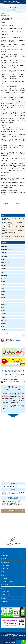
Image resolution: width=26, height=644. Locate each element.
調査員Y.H (4, 330)
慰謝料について (6, 269)
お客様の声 (5, 575)
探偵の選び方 (6, 569)
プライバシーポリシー (8, 582)
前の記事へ (8, 203)
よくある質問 (6, 562)
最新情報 (4, 253)
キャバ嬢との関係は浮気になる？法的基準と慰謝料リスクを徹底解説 (13, 223)
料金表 (4, 559)
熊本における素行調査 (7, 250)
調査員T (4, 317)
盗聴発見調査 (5, 275)
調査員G (4, 311)
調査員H (4, 291)
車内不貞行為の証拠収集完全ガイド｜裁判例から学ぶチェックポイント (13, 237)
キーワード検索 (5, 333)
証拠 (3, 288)
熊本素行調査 (5, 256)
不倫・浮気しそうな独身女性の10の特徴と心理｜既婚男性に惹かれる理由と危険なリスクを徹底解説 (13, 232)
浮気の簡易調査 (7, 565)
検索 (24, 336)
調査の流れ (5, 556)
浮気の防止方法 (6, 262)
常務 (3, 327)
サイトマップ (6, 588)
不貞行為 (4, 314)
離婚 (3, 295)
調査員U (4, 323)
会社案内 (5, 598)
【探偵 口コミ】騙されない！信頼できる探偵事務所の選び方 (13, 219)
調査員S (4, 266)
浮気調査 (4, 285)
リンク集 (5, 578)
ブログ (4, 572)
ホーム (4, 552)
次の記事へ (19, 203)
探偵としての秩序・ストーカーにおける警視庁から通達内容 (13, 227)
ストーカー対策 (6, 320)
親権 (3, 301)
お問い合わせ (6, 591)
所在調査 (4, 282)
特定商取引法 (6, 585)
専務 (3, 272)
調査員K (3, 13)
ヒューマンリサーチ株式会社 (14, 2)
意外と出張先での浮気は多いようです (10, 180)
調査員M (4, 278)
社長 (3, 259)
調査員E (4, 304)
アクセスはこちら (13, 511)
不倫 (3, 307)
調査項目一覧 (6, 595)
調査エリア (5, 601)
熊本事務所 (5, 246)
